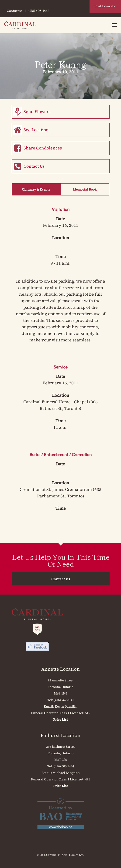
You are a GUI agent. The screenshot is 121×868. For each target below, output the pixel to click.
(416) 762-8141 (64, 700)
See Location (36, 130)
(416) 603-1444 (39, 11)
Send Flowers (37, 112)
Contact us (15, 11)
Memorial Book (85, 189)
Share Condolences (43, 148)
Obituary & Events (36, 189)
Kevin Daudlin (66, 706)
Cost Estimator (105, 6)
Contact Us (34, 166)
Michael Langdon (66, 773)
